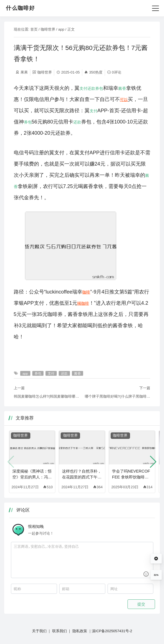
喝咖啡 (83, 303)
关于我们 (39, 631)
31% (156, 575)
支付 (83, 88)
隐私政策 (80, 631)
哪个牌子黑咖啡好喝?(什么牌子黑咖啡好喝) (118, 396)
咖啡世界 (48, 29)
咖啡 (86, 292)
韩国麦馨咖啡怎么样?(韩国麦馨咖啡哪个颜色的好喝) (47, 396)
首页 (34, 29)
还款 (91, 88)
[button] (153, 462)
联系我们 (60, 631)
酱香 (122, 88)
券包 (99, 88)
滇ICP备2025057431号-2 (112, 631)
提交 (141, 604)
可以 (124, 100)
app (61, 29)
